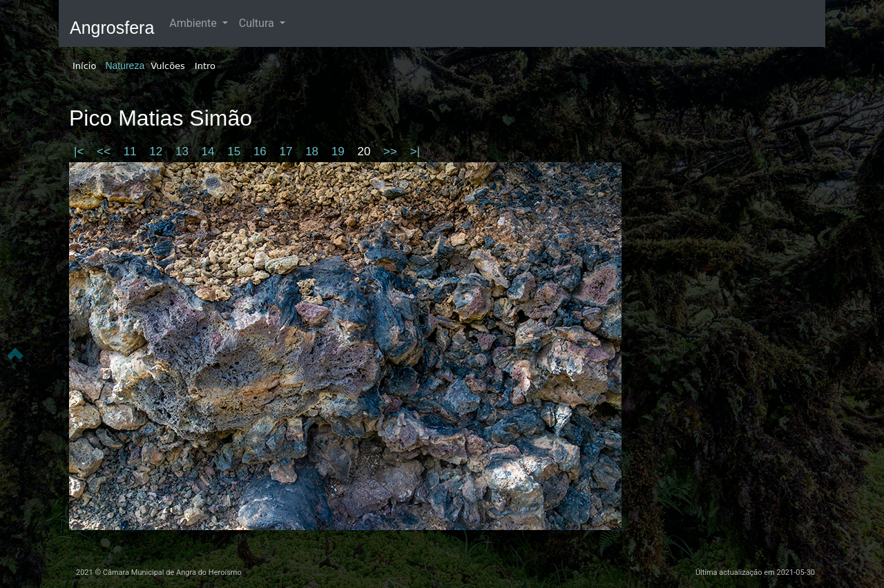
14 (210, 151)
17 (288, 151)
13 (184, 151)
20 (365, 151)
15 (236, 151)
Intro (205, 66)
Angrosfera (112, 28)
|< (80, 151)
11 (132, 151)
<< (105, 151)
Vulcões (168, 66)
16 (262, 151)
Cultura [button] (258, 23)
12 (157, 151)
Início (84, 66)
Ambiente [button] (194, 23)
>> (392, 151)
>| (415, 151)
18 (314, 151)
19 (340, 151)
